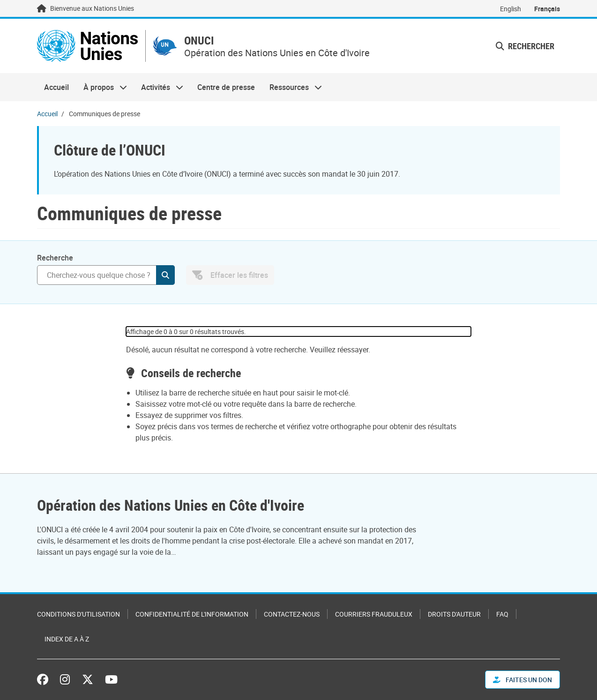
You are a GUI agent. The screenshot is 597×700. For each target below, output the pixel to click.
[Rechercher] (106, 275)
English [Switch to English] (511, 9)
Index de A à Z (67, 639)
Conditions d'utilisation (78, 614)
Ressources (292, 87)
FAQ (502, 614)
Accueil (56, 87)
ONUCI (199, 41)
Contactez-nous (292, 614)
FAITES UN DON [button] (522, 680)
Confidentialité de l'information (192, 614)
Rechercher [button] (525, 46)
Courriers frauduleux (374, 614)
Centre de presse (226, 87)
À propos (101, 87)
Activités (159, 87)
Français (547, 9)
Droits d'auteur (454, 614)
